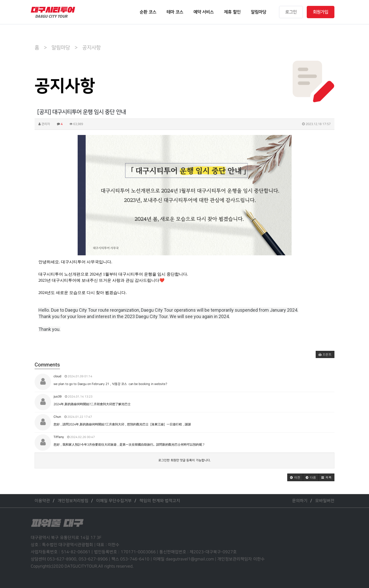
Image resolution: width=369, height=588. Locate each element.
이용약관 (42, 501)
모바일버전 (325, 501)
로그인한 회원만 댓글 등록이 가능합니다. (184, 460)
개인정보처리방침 (73, 501)
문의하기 (300, 501)
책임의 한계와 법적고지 (160, 501)
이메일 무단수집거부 (114, 501)
